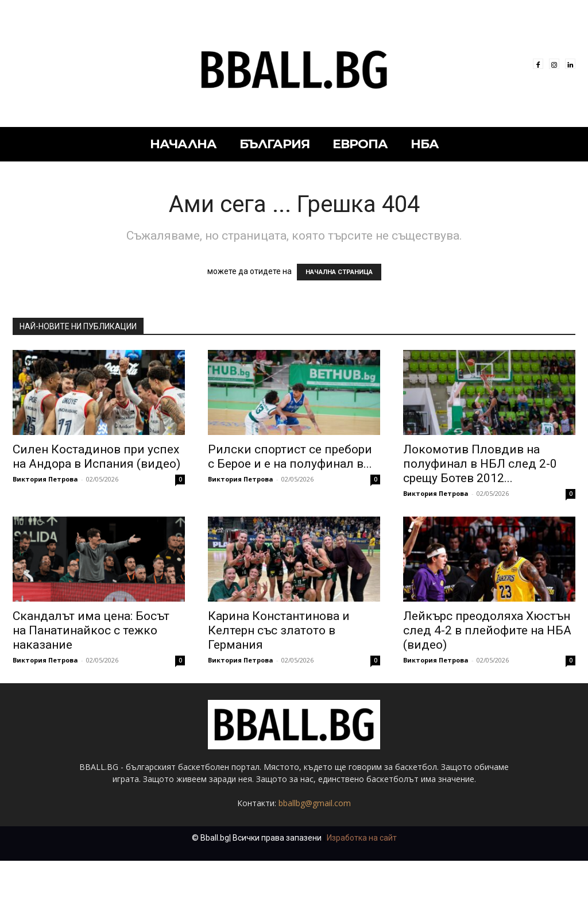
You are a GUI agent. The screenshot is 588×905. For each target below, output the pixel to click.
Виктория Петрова (45, 479)
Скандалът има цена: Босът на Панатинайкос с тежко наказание (91, 630)
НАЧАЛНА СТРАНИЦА (339, 272)
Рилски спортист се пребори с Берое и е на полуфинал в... (290, 457)
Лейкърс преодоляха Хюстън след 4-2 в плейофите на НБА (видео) (487, 630)
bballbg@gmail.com (315, 803)
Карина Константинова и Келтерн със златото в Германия (279, 630)
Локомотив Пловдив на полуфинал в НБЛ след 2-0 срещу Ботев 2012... (480, 464)
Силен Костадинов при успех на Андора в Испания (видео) (96, 457)
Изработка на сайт (362, 838)
